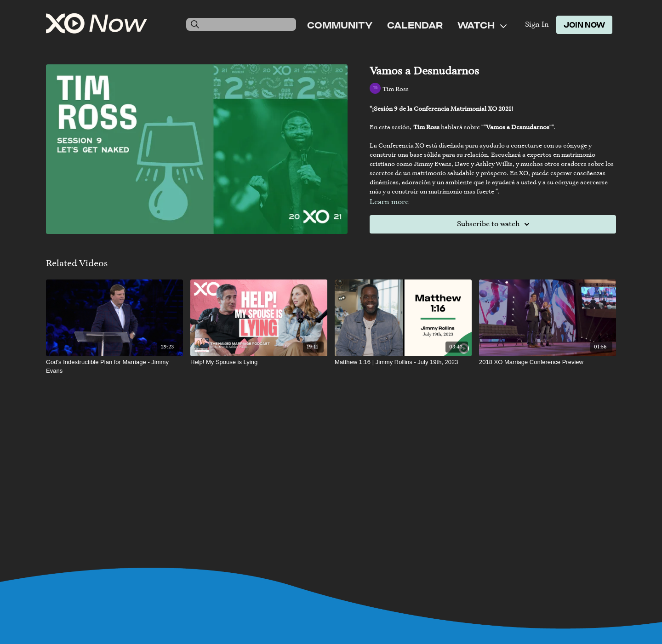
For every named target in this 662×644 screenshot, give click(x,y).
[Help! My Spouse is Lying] (259, 362)
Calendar (415, 25)
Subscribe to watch (495, 224)
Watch (482, 25)
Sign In (537, 25)
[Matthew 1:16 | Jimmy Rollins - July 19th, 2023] (403, 362)
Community (340, 25)
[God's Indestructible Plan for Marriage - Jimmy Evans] (114, 367)
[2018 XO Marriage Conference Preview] (548, 362)
